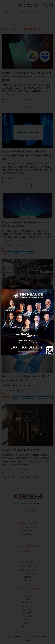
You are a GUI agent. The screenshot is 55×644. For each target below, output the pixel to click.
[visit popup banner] (27, 322)
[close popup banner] (51, 292)
